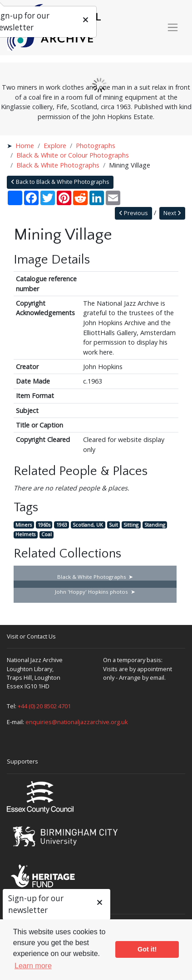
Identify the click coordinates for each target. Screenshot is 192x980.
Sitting (131, 525)
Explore (55, 146)
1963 (62, 525)
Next (172, 213)
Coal (47, 535)
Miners (24, 525)
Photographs (96, 146)
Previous (133, 213)
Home (25, 146)
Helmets (25, 535)
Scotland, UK (88, 525)
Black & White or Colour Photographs (73, 155)
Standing (155, 525)
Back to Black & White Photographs (60, 182)
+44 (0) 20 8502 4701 (44, 706)
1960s (44, 525)
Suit (113, 525)
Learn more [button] (33, 966)
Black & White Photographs (58, 165)
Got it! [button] (147, 949)
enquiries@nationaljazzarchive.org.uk (77, 722)
